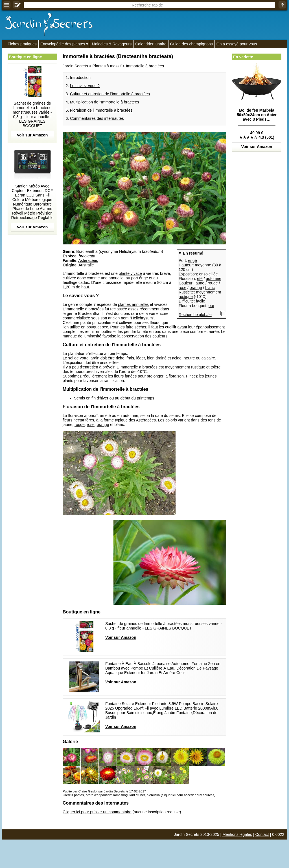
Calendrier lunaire (151, 44)
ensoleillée (208, 274)
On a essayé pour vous (237, 44)
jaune (200, 283)
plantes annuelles (133, 304)
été (200, 279)
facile (201, 301)
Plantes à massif (107, 66)
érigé (192, 260)
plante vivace (130, 273)
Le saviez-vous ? (85, 86)
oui (211, 306)
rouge (213, 283)
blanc (210, 288)
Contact (262, 834)
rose (182, 288)
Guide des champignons (191, 44)
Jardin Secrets (75, 66)
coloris (171, 420)
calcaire (208, 358)
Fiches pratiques (22, 44)
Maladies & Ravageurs (112, 44)
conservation (133, 336)
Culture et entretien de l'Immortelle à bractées (110, 94)
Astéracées (88, 260)
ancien (114, 318)
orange (196, 288)
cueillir (171, 327)
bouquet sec (97, 327)
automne (214, 279)
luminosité (92, 336)
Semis (79, 398)
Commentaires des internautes (97, 118)
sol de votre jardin (84, 358)
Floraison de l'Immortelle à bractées (101, 110)
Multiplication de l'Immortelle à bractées (105, 102)
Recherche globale (195, 315)
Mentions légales (237, 834)
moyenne (203, 265)
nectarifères (84, 420)
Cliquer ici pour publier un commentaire (97, 812)
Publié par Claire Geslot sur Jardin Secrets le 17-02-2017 (104, 791)
